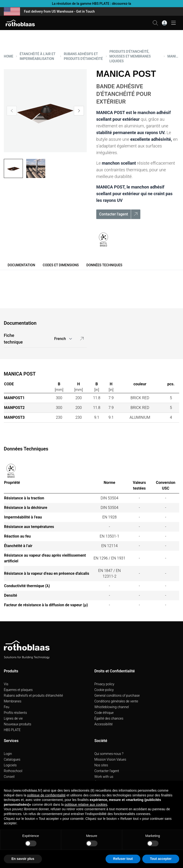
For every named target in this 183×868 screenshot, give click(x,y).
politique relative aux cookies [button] (86, 805)
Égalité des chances (109, 718)
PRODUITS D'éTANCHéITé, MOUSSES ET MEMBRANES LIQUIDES (130, 56)
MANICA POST (173, 56)
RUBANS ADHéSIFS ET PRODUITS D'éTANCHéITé (83, 56)
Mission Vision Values (110, 759)
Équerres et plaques (18, 690)
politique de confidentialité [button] (46, 795)
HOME (9, 56)
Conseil (9, 777)
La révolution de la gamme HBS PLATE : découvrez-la (91, 4)
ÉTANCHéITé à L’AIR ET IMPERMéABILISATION (37, 56)
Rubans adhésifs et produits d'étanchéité (33, 695)
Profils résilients (15, 713)
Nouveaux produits (18, 724)
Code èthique (104, 713)
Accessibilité (104, 724)
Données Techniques (104, 265)
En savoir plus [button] (23, 859)
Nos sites (101, 765)
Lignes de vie (13, 718)
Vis (6, 684)
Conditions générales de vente (116, 701)
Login (8, 754)
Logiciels (10, 765)
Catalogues (12, 759)
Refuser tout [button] (123, 859)
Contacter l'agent (107, 771)
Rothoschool (13, 771)
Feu (7, 707)
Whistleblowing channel (112, 707)
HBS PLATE (12, 730)
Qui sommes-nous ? (109, 754)
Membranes (13, 701)
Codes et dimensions (61, 265)
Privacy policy (104, 684)
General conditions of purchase (117, 695)
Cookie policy (104, 690)
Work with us (104, 777)
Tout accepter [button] (161, 859)
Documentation (21, 265)
